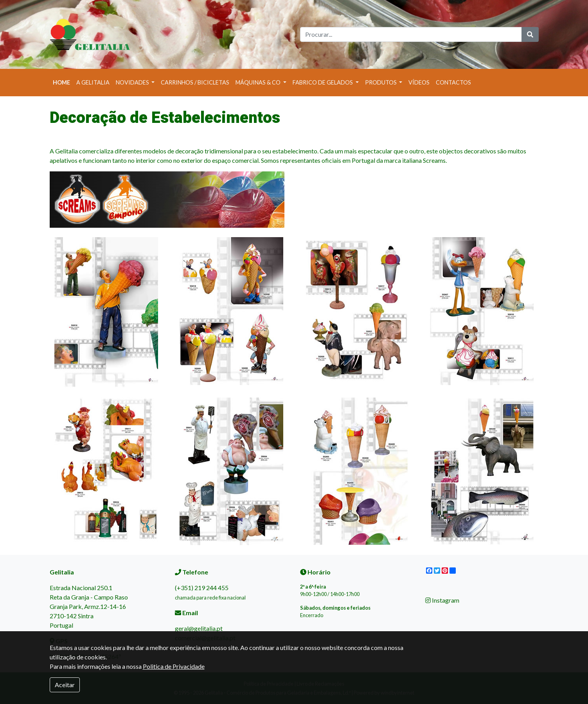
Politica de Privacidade (174, 666)
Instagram (442, 600)
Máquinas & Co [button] (259, 82)
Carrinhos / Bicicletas (195, 82)
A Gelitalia (93, 82)
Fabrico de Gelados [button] (323, 82)
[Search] (411, 34)
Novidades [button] (133, 82)
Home (63, 82)
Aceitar (65, 685)
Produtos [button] (381, 82)
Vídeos (419, 82)
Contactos (453, 82)
